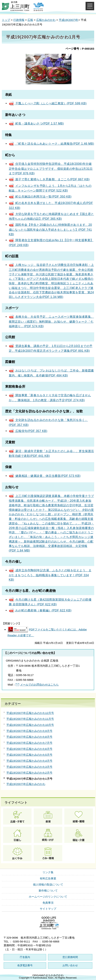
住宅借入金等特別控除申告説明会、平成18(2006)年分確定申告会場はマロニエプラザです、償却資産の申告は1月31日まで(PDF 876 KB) (51, 168)
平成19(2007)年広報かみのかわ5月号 (29, 755)
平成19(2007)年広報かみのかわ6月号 (29, 749)
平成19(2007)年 (69, 20)
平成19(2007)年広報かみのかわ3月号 (29, 767)
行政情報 (19, 20)
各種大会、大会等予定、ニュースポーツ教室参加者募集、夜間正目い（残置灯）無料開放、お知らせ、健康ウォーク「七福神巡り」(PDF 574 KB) (51, 321)
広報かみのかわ (46, 20)
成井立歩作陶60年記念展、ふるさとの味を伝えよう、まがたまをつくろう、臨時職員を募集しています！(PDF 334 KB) (50, 575)
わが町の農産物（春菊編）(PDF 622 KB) (40, 610)
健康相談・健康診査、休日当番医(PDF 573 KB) (45, 476)
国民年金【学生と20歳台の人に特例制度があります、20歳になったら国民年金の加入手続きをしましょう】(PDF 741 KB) (50, 229)
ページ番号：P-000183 (80, 49)
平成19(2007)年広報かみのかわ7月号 (29, 743)
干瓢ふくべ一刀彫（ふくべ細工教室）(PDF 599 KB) (48, 103)
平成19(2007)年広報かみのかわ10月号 (30, 725)
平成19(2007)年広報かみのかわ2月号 (29, 773)
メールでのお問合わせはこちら (39, 685)
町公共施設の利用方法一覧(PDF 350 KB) (40, 196)
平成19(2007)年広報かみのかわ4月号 (29, 761)
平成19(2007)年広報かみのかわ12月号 (30, 713)
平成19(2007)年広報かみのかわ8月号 (29, 737)
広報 (30, 20)
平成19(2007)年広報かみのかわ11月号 (30, 719)
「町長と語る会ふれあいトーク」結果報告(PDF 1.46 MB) (51, 144)
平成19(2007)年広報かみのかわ (26, 784)
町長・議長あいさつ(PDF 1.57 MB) (36, 123)
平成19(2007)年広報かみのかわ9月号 (29, 731)
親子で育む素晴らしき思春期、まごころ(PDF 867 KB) (49, 179)
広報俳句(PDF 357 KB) (28, 431)
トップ (6, 20)
